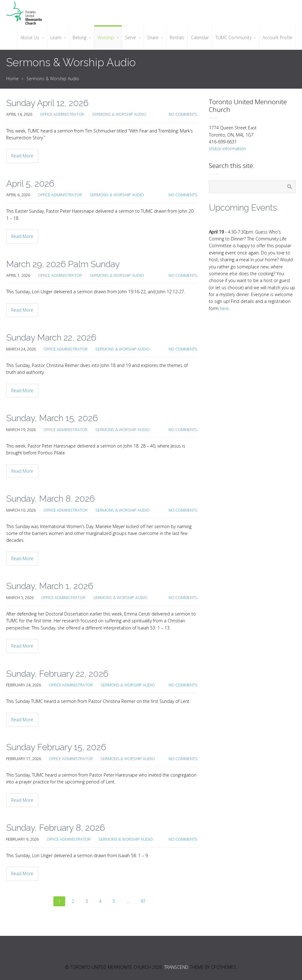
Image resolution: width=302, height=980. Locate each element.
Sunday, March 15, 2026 (52, 418)
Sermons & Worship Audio (53, 79)
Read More (22, 156)
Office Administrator (62, 114)
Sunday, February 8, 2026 (56, 828)
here (224, 308)
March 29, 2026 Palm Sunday (63, 264)
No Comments (183, 114)
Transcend (176, 967)
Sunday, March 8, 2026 (50, 499)
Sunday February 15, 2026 (56, 747)
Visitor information (227, 149)
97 (143, 901)
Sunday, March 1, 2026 (50, 586)
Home (12, 79)
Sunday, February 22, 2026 (57, 674)
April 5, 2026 (30, 184)
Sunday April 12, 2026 (47, 103)
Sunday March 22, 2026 (51, 338)
